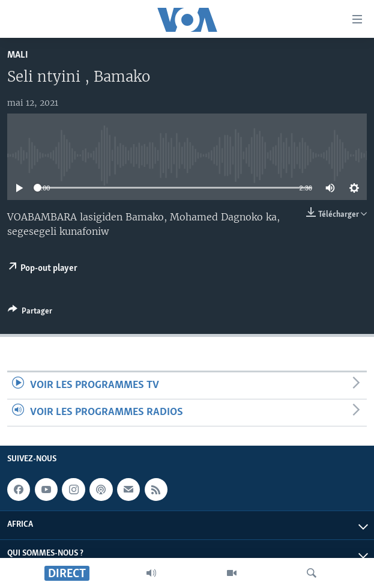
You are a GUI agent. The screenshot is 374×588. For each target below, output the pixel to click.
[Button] (30, 313)
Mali (18, 55)
